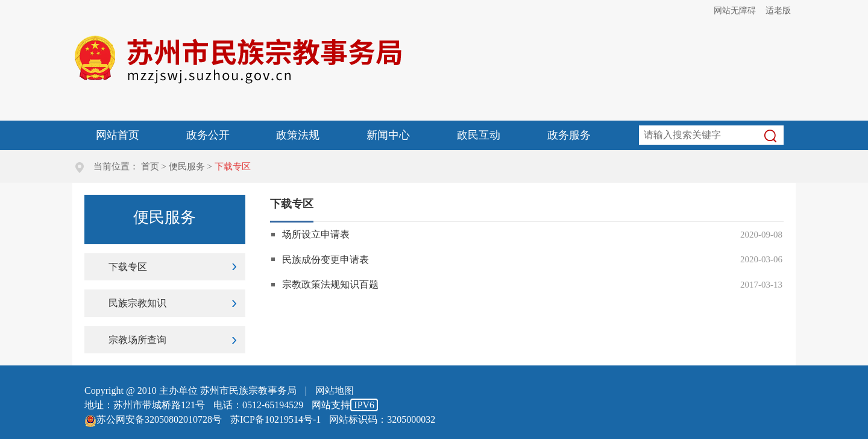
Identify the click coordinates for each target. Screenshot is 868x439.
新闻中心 (388, 135)
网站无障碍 (735, 11)
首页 (150, 166)
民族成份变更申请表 (325, 260)
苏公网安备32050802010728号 (153, 419)
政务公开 (208, 135)
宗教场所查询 (137, 340)
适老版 (778, 11)
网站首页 (118, 135)
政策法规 (298, 135)
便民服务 (187, 166)
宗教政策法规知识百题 (330, 284)
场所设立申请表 (316, 234)
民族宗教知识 (137, 303)
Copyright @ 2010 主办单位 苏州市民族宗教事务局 (190, 390)
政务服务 (569, 135)
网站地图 (335, 390)
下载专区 (128, 267)
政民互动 (479, 135)
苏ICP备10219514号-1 (275, 419)
